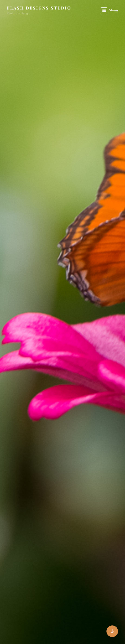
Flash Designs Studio (39, 8)
